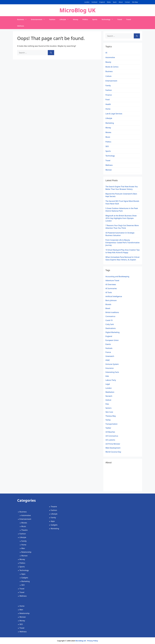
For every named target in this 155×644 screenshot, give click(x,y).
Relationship (26, 552)
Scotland (94, 2)
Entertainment (39, 19)
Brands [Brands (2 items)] (108, 304)
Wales (109, 2)
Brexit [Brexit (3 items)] (108, 308)
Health (108, 104)
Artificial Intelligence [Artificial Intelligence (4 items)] (114, 296)
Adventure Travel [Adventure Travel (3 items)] (112, 280)
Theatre (24, 530)
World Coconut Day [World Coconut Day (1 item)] (113, 452)
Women (109, 170)
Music (108, 137)
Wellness (21, 26)
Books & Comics (112, 67)
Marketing (110, 123)
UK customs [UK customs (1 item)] (110, 440)
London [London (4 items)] (109, 388)
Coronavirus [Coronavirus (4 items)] (110, 316)
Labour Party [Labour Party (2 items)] (111, 380)
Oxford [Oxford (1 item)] (108, 400)
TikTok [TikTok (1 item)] (108, 420)
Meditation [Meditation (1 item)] (110, 392)
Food (108, 100)
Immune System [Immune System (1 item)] (112, 364)
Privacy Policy (93, 641)
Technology (108, 19)
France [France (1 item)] (108, 352)
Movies (108, 132)
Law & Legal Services (114, 114)
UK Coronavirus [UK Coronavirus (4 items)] (112, 436)
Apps (23, 574)
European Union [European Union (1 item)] (112, 340)
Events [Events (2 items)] (108, 344)
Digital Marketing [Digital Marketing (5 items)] (112, 332)
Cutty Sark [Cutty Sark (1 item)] (110, 324)
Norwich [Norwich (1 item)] (109, 396)
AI (106, 53)
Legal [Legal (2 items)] (108, 384)
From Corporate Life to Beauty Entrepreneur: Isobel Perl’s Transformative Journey (122, 243)
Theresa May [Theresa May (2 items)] (111, 416)
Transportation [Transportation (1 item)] (111, 424)
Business (23, 19)
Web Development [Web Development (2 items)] (113, 448)
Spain (115, 2)
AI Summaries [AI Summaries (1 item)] (111, 288)
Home (108, 109)
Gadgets (25, 578)
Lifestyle (65, 19)
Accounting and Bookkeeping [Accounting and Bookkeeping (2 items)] (117, 276)
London (87, 2)
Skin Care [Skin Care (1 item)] (109, 412)
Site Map (135, 2)
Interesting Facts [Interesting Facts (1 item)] (112, 372)
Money (76, 19)
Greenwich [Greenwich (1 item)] (110, 356)
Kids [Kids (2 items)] (107, 376)
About (121, 2)
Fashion (52, 19)
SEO (107, 146)
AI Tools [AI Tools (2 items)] (109, 292)
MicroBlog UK (77, 10)
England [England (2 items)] (109, 336)
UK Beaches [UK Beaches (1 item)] (110, 432)
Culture (108, 76)
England (102, 2)
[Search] (51, 53)
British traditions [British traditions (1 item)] (112, 312)
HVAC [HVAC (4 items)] (108, 360)
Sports (95, 19)
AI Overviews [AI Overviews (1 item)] (111, 284)
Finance (109, 95)
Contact (127, 2)
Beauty (108, 62)
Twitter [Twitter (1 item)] (108, 428)
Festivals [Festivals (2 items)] (109, 348)
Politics (85, 19)
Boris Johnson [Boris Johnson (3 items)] (111, 300)
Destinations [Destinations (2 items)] (111, 328)
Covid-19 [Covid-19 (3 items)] (109, 320)
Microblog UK (81, 641)
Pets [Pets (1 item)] (107, 404)
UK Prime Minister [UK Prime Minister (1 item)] (113, 444)
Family (108, 86)
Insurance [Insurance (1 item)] (110, 368)
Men (23, 548)
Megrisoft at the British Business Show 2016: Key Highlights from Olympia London (121, 218)
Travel (120, 19)
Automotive (110, 57)
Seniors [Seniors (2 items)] (108, 408)
